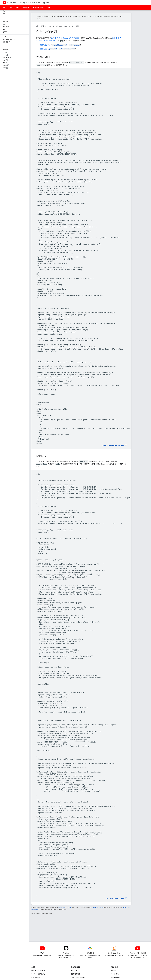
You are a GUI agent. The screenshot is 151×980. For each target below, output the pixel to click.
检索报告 (43, 49)
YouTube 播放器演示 (38, 974)
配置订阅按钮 (36, 977)
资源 (77, 26)
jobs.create (75, 45)
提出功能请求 (76, 974)
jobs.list (53, 49)
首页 (4, 8)
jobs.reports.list (67, 49)
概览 (11, 8)
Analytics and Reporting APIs (35, 3)
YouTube (11, 3)
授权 (18, 8)
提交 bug (74, 970)
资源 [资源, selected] (49, 8)
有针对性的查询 (38, 8)
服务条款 (114, 970)
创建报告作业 (45, 45)
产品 (43, 26)
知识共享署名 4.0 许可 (65, 907)
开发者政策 (115, 974)
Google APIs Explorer (38, 970)
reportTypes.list (60, 45)
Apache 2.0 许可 (98, 907)
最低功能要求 (116, 977)
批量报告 (26, 8)
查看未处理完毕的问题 (79, 977)
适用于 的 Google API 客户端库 (65, 38)
